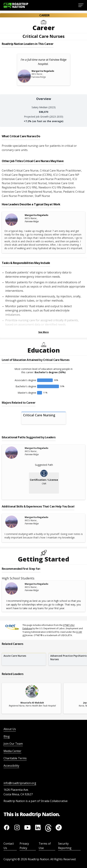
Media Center (12, 751)
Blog (7, 736)
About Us (10, 729)
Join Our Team (13, 744)
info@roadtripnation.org (20, 783)
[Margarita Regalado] (14, 220)
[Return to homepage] (16, 5)
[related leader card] (31, 698)
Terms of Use (45, 846)
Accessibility (11, 766)
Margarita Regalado (37, 215)
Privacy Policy (24, 846)
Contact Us (9, 846)
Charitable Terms (15, 758)
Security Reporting (65, 846)
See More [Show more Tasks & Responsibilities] (43, 332)
